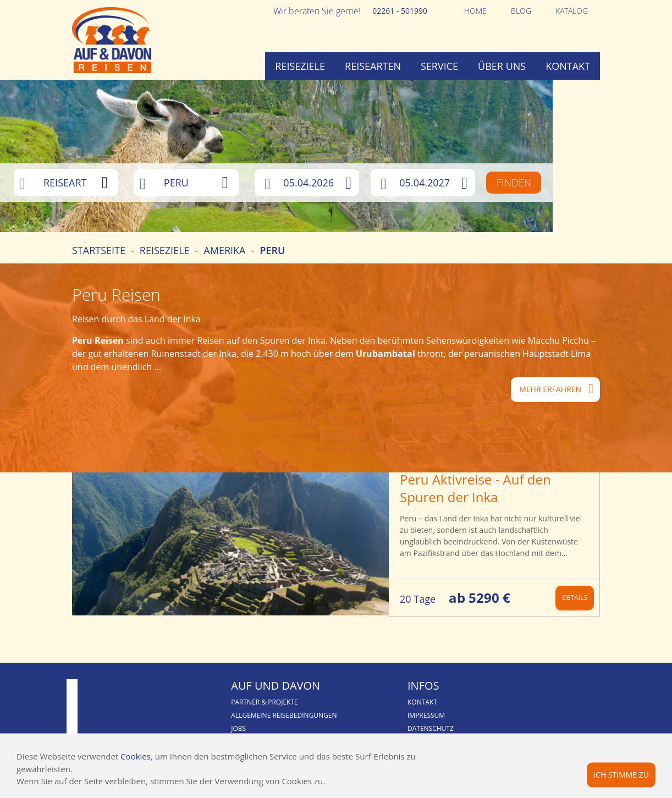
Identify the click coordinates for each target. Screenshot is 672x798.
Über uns (502, 66)
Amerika (224, 282)
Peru (272, 282)
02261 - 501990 (400, 11)
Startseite (99, 282)
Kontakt (568, 66)
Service (439, 66)
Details (575, 629)
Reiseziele (300, 66)
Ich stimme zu (621, 774)
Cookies (136, 756)
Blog (521, 11)
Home (475, 11)
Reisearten (373, 66)
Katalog (572, 11)
